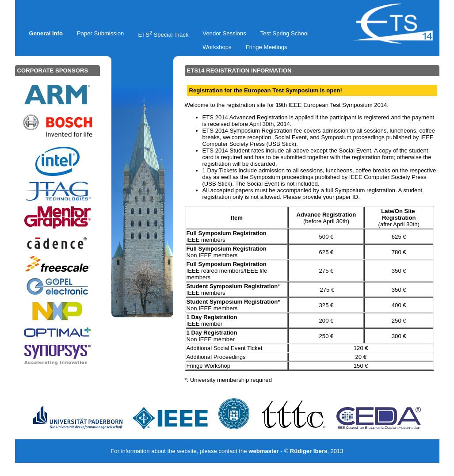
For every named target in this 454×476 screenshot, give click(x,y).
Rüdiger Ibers (309, 451)
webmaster (264, 451)
